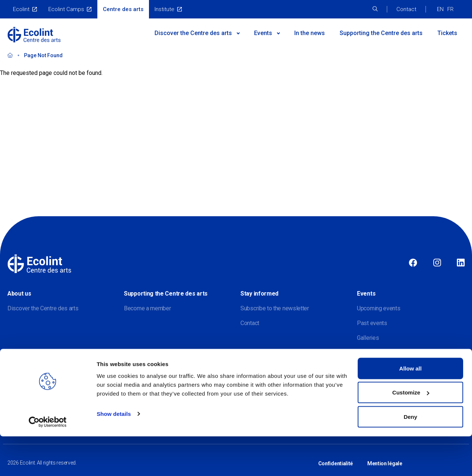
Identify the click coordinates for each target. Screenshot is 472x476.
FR (450, 9)
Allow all (411, 408)
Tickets (447, 33)
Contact (406, 9)
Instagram (437, 263)
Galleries (368, 338)
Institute (164, 9)
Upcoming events (379, 308)
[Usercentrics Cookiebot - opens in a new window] (48, 462)
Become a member (147, 308)
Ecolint (21, 9)
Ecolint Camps (66, 9)
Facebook (413, 263)
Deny (411, 456)
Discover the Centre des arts (43, 308)
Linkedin (461, 263)
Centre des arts (123, 9)
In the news (310, 33)
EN (440, 9)
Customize (411, 432)
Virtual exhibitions (379, 353)
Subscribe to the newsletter (275, 308)
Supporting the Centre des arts (381, 33)
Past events (372, 323)
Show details (114, 453)
